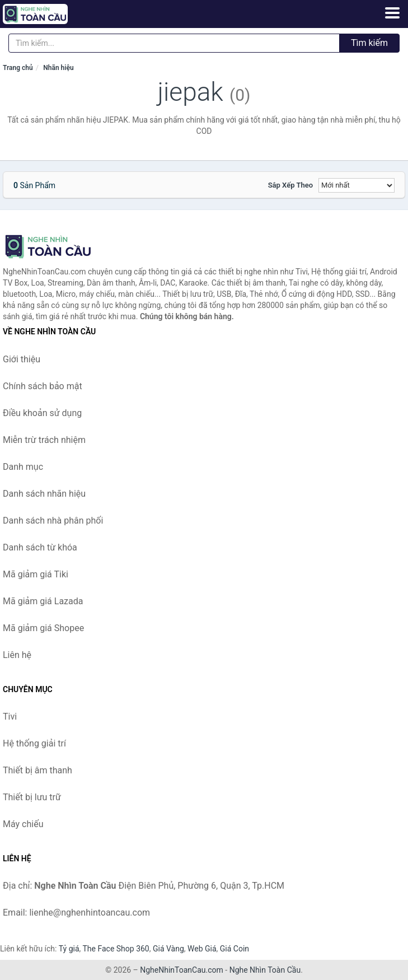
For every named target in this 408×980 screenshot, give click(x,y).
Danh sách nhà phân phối (53, 521)
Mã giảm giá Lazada (43, 601)
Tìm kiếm (369, 43)
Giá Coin (235, 949)
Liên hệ (17, 655)
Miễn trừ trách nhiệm (44, 440)
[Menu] (392, 13)
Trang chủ (18, 68)
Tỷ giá (69, 949)
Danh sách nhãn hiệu (44, 494)
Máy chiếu (23, 824)
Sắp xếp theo (290, 185)
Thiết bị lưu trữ (32, 797)
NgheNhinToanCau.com (182, 970)
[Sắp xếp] (357, 185)
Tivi (10, 717)
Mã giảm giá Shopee (43, 628)
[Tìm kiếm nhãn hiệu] (174, 43)
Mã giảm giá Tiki (36, 574)
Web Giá (202, 949)
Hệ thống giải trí (34, 743)
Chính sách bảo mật (43, 386)
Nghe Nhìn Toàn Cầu (265, 970)
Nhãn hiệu (58, 68)
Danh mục (23, 467)
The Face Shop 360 (116, 949)
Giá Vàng (168, 949)
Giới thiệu (22, 359)
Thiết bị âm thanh (37, 770)
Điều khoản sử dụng (42, 413)
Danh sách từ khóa (40, 547)
